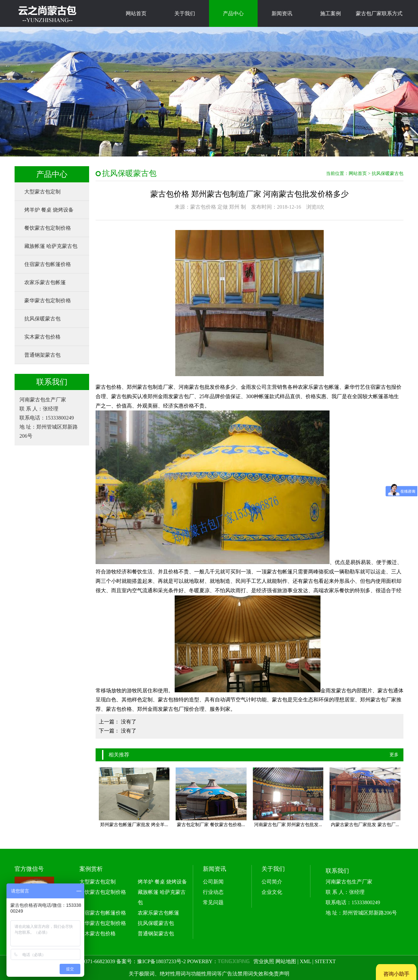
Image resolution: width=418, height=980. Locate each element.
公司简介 (272, 882)
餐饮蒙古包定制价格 (48, 228)
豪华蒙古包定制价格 (48, 300)
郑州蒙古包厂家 (378, 700)
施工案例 (331, 13)
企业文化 (272, 892)
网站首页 (136, 13)
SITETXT (325, 961)
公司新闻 (213, 882)
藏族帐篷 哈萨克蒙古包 (51, 246)
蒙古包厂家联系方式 (379, 13)
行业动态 (213, 892)
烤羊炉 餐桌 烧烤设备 (49, 210)
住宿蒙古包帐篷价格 (48, 264)
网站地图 (286, 961)
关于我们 (185, 13)
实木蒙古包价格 (42, 337)
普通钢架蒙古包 (42, 355)
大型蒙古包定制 (42, 192)
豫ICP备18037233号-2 (161, 961)
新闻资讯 (282, 13)
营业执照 (264, 961)
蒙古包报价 (389, 387)
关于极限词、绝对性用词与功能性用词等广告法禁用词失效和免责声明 (209, 974)
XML (305, 961)
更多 (394, 755)
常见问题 (213, 902)
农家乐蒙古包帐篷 (45, 282)
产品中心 (233, 13)
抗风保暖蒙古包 (42, 319)
